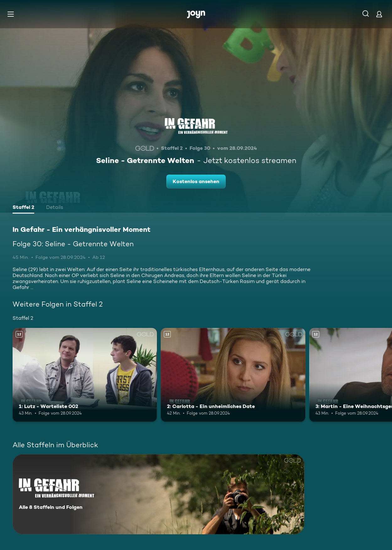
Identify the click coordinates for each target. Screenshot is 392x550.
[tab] (23, 208)
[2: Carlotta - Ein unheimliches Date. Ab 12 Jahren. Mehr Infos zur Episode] (233, 375)
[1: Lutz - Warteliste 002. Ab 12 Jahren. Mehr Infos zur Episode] (85, 375)
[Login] (379, 14)
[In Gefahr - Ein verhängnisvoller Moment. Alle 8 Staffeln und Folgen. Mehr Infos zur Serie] (158, 494)
